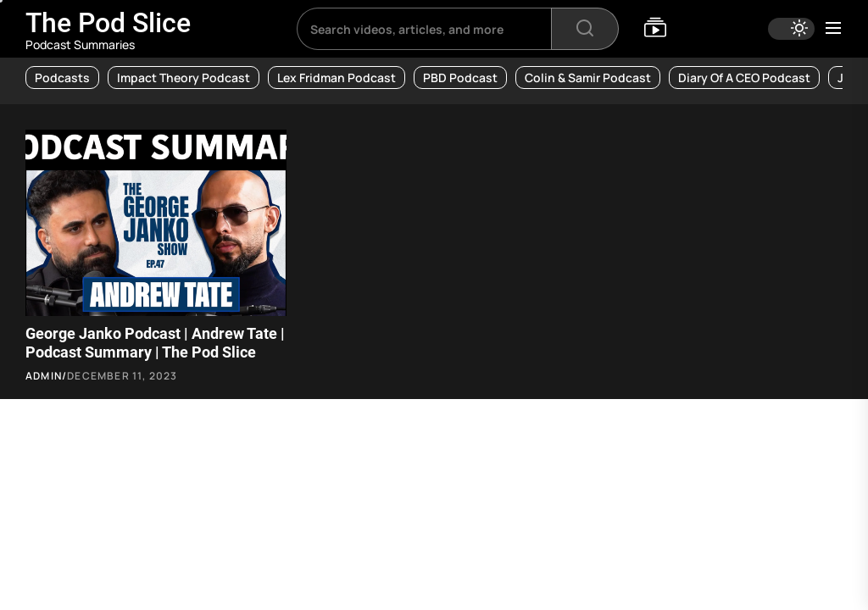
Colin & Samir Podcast (588, 78)
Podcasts (62, 78)
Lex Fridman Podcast (337, 78)
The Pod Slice (108, 23)
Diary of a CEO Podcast (744, 78)
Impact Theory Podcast (184, 78)
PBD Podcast (460, 78)
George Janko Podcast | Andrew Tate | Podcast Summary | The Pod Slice (155, 343)
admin (44, 376)
